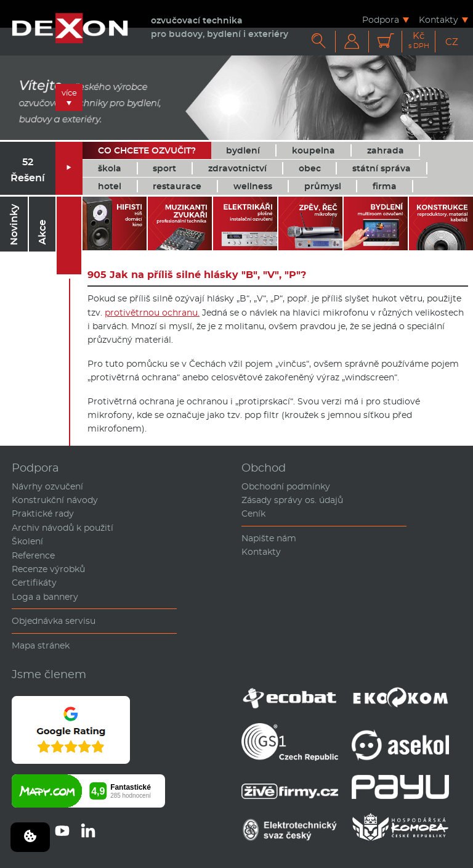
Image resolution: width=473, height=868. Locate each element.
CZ (452, 42)
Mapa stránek (41, 645)
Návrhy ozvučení (47, 486)
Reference (33, 555)
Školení (27, 541)
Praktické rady (43, 514)
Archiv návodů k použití (63, 528)
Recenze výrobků (48, 569)
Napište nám (269, 538)
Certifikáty (34, 583)
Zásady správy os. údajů (292, 500)
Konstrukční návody (55, 500)
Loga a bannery (45, 597)
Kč (419, 40)
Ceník (253, 514)
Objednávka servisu (54, 621)
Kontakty (439, 19)
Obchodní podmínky (286, 486)
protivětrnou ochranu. (152, 313)
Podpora (381, 19)
